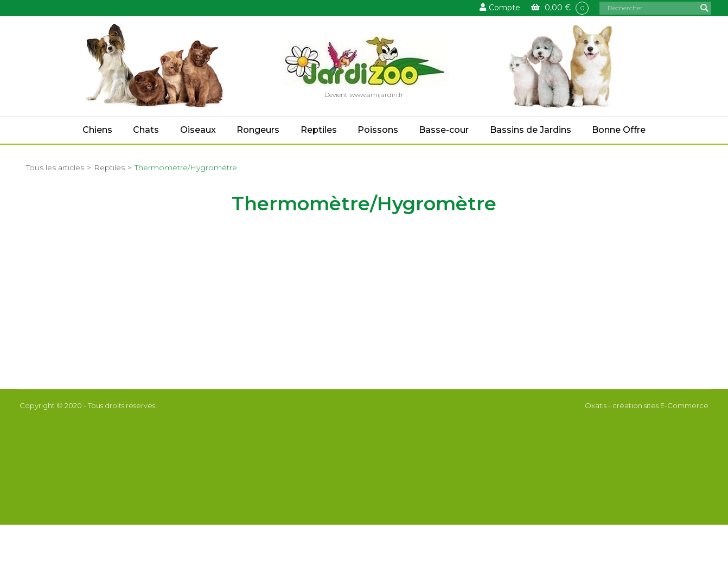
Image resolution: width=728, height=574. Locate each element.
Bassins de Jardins (531, 130)
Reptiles (319, 130)
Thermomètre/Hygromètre (186, 167)
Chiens (97, 130)
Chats (146, 130)
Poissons (378, 130)
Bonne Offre (619, 130)
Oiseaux (198, 130)
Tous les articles (55, 167)
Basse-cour (444, 130)
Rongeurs (258, 130)
